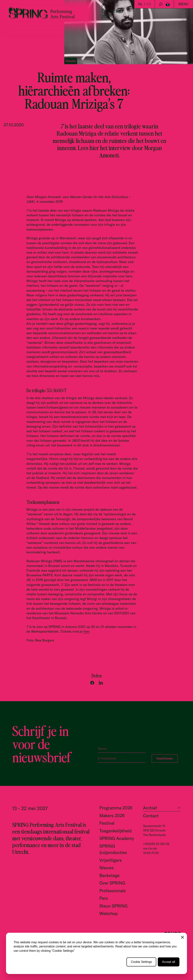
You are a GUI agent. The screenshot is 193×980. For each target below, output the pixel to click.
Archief (150, 808)
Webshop (108, 913)
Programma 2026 (116, 808)
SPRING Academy (117, 838)
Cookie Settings (141, 962)
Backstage (109, 875)
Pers (104, 898)
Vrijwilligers (111, 860)
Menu (183, 4)
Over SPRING (112, 883)
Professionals (113, 891)
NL (140, 4)
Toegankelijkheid (115, 831)
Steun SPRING (113, 906)
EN (149, 4)
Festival (107, 823)
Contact (151, 816)
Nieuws (107, 868)
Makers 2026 (112, 816)
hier (86, 631)
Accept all (169, 962)
